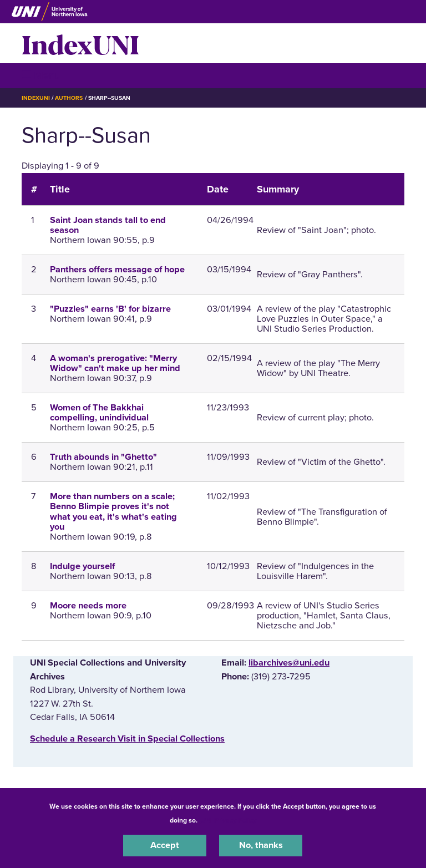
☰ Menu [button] (41, 75)
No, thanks (261, 845)
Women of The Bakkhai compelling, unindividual (99, 413)
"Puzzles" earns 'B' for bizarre (110, 309)
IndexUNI (80, 43)
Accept (165, 845)
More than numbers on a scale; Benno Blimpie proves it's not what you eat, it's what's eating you (113, 512)
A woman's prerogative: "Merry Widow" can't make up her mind (115, 363)
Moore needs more (88, 606)
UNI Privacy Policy (229, 820)
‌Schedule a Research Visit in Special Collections (127, 739)
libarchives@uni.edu (289, 663)
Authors (69, 98)
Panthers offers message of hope (117, 270)
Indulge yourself (82, 566)
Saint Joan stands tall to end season (108, 225)
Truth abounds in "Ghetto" (103, 457)
